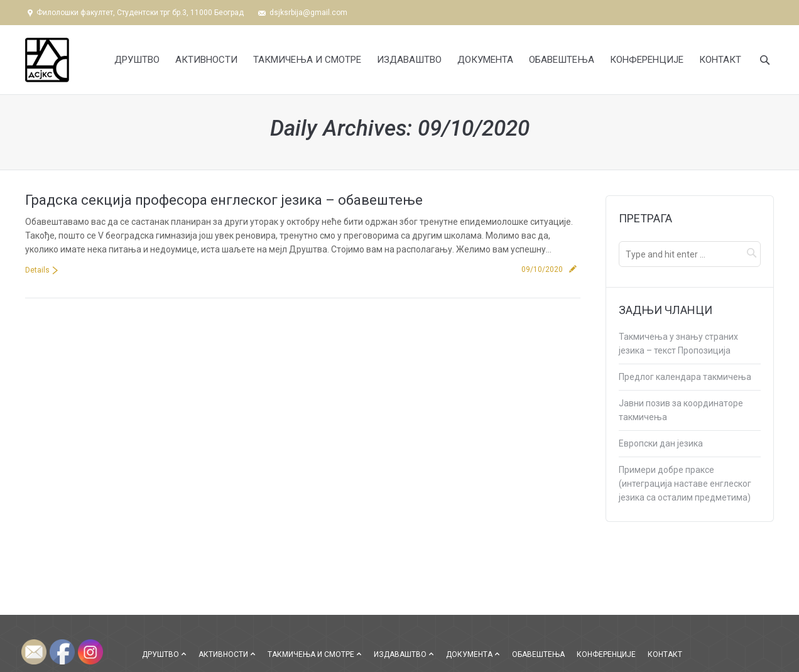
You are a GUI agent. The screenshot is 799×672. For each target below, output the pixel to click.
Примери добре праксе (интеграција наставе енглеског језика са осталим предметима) (685, 484)
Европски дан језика (661, 443)
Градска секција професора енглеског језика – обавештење (224, 200)
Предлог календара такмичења (685, 377)
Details (37, 270)
